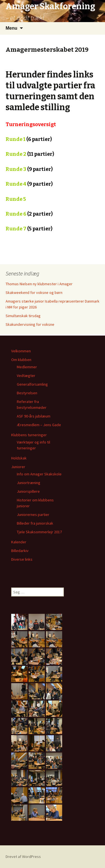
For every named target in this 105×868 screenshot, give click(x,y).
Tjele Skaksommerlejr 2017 (39, 532)
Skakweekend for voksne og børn (34, 293)
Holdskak (19, 458)
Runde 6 (29, 214)
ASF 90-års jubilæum (34, 416)
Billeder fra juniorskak (35, 523)
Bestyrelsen (27, 393)
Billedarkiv (20, 551)
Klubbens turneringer (29, 435)
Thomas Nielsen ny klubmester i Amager (39, 284)
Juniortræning (29, 483)
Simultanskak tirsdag (23, 316)
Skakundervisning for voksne (30, 324)
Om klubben (21, 360)
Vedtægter (26, 376)
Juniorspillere (28, 491)
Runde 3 (16, 169)
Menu (11, 28)
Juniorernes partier (33, 515)
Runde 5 (16, 199)
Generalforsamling (32, 384)
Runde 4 (16, 184)
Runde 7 (16, 229)
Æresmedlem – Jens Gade (39, 425)
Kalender (19, 542)
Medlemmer (27, 367)
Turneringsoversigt (31, 124)
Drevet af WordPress (23, 857)
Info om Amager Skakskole (39, 474)
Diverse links (22, 559)
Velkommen (21, 351)
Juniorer (18, 467)
